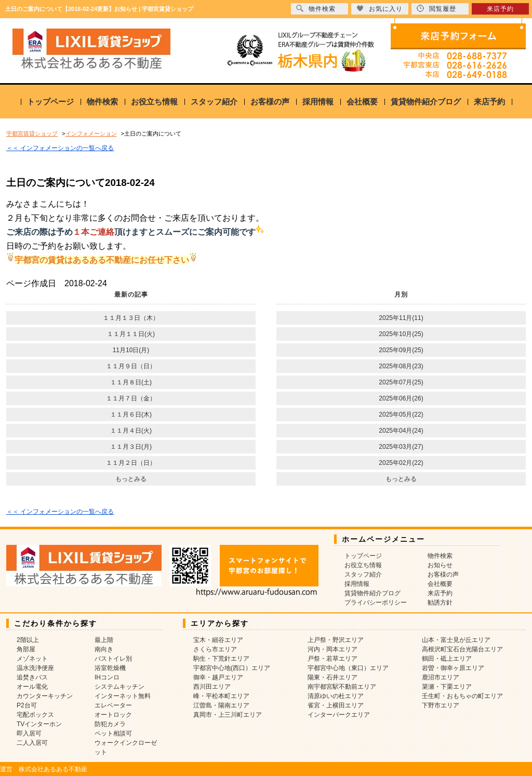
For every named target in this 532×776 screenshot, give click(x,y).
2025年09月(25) (401, 350)
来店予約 (489, 102)
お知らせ (440, 565)
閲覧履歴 (436, 9)
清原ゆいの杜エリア (336, 696)
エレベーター (113, 705)
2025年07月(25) (401, 382)
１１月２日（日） (131, 463)
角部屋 (26, 649)
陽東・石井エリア (332, 677)
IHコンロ (107, 677)
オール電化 (32, 687)
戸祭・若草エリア (332, 659)
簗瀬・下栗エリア (447, 687)
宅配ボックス (35, 715)
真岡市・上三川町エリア (228, 715)
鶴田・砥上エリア (447, 659)
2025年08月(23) (401, 366)
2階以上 (28, 640)
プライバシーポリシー (376, 603)
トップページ (50, 102)
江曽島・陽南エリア (221, 705)
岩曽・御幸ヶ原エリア (453, 668)
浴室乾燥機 (110, 668)
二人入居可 (32, 743)
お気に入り (380, 9)
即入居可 (29, 733)
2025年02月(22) (401, 463)
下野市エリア (441, 705)
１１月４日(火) (131, 431)
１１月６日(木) (131, 414)
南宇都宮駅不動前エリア (342, 687)
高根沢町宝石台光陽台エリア (462, 649)
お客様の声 (270, 102)
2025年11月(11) (401, 318)
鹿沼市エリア (441, 677)
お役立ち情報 (154, 102)
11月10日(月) (131, 350)
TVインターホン (39, 724)
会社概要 (362, 102)
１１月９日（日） (131, 366)
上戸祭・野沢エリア (336, 640)
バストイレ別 (113, 659)
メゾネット (32, 659)
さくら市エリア (215, 649)
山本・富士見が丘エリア (456, 640)
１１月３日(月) (131, 447)
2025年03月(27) (401, 447)
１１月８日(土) (131, 382)
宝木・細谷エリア (218, 640)
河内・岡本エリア (332, 649)
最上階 (104, 640)
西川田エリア (212, 687)
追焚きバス (32, 677)
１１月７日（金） (131, 398)
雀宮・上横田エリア (336, 705)
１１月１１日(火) (131, 334)
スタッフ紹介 (214, 102)
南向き (104, 649)
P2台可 (27, 705)
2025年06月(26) (401, 398)
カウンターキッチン (45, 696)
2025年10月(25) (401, 334)
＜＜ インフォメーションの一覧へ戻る (60, 148)
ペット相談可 (113, 733)
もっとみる (131, 479)
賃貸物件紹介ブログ (426, 102)
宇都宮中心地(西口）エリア (232, 668)
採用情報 (318, 102)
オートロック (113, 715)
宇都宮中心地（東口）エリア (348, 668)
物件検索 (102, 102)
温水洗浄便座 (35, 668)
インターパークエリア (339, 715)
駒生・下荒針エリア (221, 659)
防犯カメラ (110, 724)
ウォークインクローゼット (126, 747)
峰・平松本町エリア (221, 696)
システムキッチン (119, 687)
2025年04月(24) (401, 431)
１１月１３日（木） (131, 318)
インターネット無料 (123, 696)
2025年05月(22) (401, 414)
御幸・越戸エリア (218, 677)
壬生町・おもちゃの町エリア (462, 696)
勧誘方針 (440, 603)
